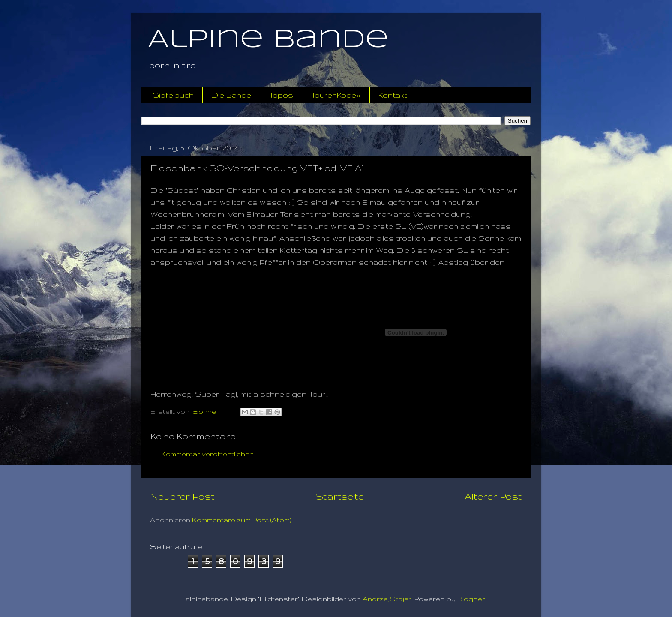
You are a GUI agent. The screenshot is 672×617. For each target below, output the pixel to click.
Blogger (471, 599)
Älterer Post (493, 496)
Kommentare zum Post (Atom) (242, 520)
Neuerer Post (182, 496)
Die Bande (231, 95)
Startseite (340, 496)
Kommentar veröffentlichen (207, 454)
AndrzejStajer (387, 599)
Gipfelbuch (173, 95)
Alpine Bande (268, 40)
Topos (281, 95)
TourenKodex (336, 95)
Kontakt (393, 95)
